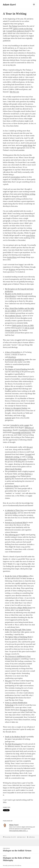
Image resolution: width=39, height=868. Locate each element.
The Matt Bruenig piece (13, 744)
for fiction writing (29, 194)
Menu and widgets (34, 7)
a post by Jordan (11, 513)
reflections (32, 837)
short (33, 758)
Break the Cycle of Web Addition (17, 576)
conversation (15, 177)
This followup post (12, 535)
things (30, 145)
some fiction (30, 235)
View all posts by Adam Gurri (18, 831)
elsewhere (12, 357)
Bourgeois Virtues (27, 710)
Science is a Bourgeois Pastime (16, 408)
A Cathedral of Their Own (14, 510)
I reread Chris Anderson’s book (18, 31)
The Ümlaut (13, 26)
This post (8, 681)
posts (7, 761)
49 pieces (12, 269)
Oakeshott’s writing (12, 457)
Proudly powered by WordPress (12, 866)
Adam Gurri (9, 4)
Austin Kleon (12, 257)
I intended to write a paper (20, 425)
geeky (25, 145)
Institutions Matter (12, 486)
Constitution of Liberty (27, 430)
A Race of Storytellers (13, 352)
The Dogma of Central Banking (16, 369)
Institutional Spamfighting (15, 359)
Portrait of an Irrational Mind (16, 522)
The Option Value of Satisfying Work (18, 637)
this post (30, 447)
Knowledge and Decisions (22, 432)
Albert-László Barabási (13, 469)
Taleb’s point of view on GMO (23, 325)
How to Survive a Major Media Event (18, 608)
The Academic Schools (13, 316)
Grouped (28, 454)
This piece (9, 389)
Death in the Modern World (15, 737)
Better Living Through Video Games (18, 630)
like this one (14, 92)
